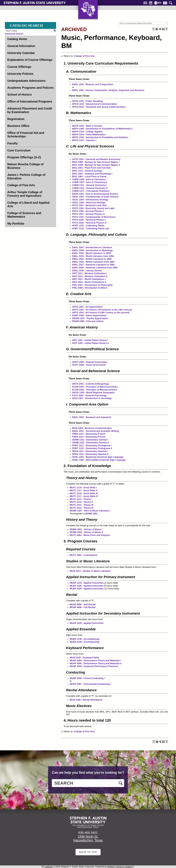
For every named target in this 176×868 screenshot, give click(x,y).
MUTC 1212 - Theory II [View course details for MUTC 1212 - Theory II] (81, 502)
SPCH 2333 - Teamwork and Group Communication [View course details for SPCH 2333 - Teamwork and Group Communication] (99, 107)
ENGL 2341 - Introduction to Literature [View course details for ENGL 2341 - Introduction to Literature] (92, 247)
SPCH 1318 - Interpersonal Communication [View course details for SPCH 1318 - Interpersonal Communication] (94, 104)
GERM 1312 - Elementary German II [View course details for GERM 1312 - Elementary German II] (90, 443)
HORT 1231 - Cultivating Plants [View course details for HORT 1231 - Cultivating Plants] (88, 226)
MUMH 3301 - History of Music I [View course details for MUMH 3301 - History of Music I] (86, 529)
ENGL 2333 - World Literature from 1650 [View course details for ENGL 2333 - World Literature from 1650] (93, 256)
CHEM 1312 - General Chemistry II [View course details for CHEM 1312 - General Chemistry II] (90, 188)
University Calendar (21, 53)
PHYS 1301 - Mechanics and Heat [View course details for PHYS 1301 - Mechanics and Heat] (89, 205)
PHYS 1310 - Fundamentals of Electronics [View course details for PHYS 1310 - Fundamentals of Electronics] (94, 217)
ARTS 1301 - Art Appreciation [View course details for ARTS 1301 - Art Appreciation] (87, 307)
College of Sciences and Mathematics (24, 215)
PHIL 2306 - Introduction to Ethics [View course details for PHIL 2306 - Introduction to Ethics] (90, 288)
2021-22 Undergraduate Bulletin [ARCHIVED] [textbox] (136, 23)
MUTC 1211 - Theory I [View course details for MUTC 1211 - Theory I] (81, 499)
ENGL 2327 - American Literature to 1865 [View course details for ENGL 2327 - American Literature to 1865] (93, 265)
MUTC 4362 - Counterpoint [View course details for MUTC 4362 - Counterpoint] (83, 555)
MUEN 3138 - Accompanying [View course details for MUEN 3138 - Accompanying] (84, 642)
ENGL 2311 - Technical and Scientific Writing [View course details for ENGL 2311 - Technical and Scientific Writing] (95, 431)
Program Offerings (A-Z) (24, 157)
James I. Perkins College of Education (26, 177)
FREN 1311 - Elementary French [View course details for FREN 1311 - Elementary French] (89, 434)
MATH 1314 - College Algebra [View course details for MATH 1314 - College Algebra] (87, 132)
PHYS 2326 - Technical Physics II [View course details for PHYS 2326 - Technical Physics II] (89, 223)
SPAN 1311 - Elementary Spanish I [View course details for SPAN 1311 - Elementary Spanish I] (90, 451)
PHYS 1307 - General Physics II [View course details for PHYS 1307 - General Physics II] (88, 214)
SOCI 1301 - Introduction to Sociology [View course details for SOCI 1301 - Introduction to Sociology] (92, 398)
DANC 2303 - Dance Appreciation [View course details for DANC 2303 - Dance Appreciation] (89, 315)
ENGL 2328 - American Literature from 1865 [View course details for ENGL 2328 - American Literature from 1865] (95, 268)
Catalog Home (17, 39)
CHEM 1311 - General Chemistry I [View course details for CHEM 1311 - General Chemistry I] (89, 185)
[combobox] (143, 23)
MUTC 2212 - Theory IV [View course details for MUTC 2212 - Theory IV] (82, 508)
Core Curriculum (19, 150)
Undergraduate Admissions (26, 81)
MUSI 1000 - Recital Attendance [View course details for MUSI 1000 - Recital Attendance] (86, 700)
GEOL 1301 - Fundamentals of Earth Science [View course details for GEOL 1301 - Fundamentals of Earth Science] (95, 197)
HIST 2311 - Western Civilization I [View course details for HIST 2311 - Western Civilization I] (89, 273)
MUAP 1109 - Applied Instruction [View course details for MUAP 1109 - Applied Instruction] (87, 623)
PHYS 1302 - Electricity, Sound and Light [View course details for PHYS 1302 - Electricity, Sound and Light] (93, 208)
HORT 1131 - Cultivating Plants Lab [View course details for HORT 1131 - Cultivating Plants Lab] (91, 228)
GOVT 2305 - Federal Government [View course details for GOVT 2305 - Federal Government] (90, 362)
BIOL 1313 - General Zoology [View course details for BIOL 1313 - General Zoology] (87, 171)
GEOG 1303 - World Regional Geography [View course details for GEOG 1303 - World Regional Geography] (93, 393)
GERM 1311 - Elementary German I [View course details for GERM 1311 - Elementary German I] (90, 440)
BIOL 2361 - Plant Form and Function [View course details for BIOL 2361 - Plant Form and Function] (91, 168)
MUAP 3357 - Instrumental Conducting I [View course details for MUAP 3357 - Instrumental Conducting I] (90, 684)
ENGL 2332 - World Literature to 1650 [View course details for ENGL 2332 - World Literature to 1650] (91, 253)
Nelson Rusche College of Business (25, 166)
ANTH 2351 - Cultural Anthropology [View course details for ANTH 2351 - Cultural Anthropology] (91, 384)
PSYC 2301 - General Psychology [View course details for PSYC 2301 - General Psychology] (89, 395)
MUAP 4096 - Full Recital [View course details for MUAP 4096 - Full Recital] (82, 607)
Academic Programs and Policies (30, 88)
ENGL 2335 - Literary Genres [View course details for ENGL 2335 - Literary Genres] (87, 271)
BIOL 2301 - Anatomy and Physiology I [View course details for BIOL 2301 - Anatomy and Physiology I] (92, 174)
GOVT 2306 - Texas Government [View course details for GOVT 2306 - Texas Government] (89, 365)
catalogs (48, 867)
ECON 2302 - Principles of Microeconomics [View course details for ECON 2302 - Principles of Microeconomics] (95, 390)
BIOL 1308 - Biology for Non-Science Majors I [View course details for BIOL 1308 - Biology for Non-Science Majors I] (96, 162)
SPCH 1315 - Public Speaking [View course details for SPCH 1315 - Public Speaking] (87, 101)
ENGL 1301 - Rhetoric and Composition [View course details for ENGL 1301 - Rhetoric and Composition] (93, 84)
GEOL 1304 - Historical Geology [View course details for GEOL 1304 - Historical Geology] (89, 203)
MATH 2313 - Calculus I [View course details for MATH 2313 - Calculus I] (84, 140)
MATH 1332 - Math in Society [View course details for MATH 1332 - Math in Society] (87, 126)
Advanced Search (14, 34)
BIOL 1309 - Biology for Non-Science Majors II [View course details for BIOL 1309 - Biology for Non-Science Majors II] (96, 165)
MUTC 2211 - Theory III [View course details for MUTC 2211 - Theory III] (81, 505)
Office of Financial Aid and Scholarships (26, 135)
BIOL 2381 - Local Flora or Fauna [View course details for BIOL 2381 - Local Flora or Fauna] (89, 177)
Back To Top (88, 852)
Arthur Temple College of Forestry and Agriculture (25, 194)
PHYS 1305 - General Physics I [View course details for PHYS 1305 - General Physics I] (88, 211)
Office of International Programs (30, 101)
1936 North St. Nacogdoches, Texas (88, 838)
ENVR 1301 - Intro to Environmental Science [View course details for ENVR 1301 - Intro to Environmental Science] (95, 194)
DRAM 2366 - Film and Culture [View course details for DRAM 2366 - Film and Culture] (88, 321)
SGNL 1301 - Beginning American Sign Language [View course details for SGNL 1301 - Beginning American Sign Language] (98, 457)
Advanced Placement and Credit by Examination (30, 110)
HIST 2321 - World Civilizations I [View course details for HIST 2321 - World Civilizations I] (89, 279)
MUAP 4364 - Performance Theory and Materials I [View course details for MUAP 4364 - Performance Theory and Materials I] (95, 661)
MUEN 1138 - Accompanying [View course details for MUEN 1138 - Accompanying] (84, 639)
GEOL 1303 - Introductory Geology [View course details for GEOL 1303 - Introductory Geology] (90, 200)
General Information (21, 46)
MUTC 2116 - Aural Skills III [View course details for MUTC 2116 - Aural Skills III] (84, 493)
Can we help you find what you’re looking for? (88, 773)
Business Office (18, 126)
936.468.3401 (88, 833)
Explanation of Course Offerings (30, 60)
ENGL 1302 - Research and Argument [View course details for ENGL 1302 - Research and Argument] (92, 417)
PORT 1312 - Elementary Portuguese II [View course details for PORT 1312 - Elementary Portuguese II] (92, 448)
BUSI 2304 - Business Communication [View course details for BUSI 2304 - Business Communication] (92, 428)
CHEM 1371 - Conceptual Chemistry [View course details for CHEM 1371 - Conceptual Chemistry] (91, 191)
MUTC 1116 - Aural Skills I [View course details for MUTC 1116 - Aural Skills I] (83, 488)
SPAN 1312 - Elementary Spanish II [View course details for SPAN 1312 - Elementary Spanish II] (90, 454)
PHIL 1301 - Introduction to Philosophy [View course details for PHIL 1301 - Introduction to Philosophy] (92, 285)
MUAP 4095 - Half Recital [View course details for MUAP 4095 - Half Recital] (83, 605)
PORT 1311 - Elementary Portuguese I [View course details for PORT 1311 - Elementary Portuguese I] (92, 445)
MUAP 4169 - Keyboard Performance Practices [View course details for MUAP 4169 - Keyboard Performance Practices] (94, 666)
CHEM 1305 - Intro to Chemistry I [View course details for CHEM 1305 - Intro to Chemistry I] (89, 179)
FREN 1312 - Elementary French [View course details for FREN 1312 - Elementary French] (89, 437)
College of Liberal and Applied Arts (28, 204)
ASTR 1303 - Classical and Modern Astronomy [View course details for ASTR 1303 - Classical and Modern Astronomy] (96, 159)
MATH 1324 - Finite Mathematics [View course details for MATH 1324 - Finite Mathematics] (89, 135)
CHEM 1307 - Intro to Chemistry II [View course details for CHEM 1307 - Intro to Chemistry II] (89, 182)
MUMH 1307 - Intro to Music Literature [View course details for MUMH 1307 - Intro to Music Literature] (89, 511)
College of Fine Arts (21, 185)
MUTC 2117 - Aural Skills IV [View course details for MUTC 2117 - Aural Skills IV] (84, 496)
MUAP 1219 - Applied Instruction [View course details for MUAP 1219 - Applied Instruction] (87, 583)
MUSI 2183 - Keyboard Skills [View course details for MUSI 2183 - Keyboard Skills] (84, 658)
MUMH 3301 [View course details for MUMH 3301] (91, 514)
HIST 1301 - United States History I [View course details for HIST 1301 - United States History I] (90, 340)
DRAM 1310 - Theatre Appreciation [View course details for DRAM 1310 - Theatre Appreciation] (90, 318)
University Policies (20, 74)
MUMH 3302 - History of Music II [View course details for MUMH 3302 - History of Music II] (86, 532)
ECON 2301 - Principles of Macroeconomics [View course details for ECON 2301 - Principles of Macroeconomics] (95, 387)
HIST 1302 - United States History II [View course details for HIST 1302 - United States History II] (90, 343)
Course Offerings (19, 67)
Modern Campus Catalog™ (121, 867)
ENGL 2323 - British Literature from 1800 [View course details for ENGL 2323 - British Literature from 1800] (93, 262)
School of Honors (20, 94)
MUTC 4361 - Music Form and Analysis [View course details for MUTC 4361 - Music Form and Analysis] (90, 535)
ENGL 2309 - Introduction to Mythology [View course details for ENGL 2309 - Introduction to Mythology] (92, 250)
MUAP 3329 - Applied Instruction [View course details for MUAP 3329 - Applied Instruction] (87, 589)
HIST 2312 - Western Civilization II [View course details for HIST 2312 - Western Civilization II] (90, 276)
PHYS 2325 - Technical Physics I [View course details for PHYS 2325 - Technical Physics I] (89, 220)
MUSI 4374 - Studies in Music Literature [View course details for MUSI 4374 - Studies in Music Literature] (90, 571)
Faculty (12, 143)
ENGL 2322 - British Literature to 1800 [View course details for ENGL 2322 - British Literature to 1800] (92, 259)
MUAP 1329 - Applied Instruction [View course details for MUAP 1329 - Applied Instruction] (87, 586)
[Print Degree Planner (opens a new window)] (154, 29)
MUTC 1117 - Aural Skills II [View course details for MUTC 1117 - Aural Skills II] (83, 491)
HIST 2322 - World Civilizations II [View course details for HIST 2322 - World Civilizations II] (89, 282)
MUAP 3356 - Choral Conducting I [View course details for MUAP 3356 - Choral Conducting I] (87, 678)
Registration (16, 119)
